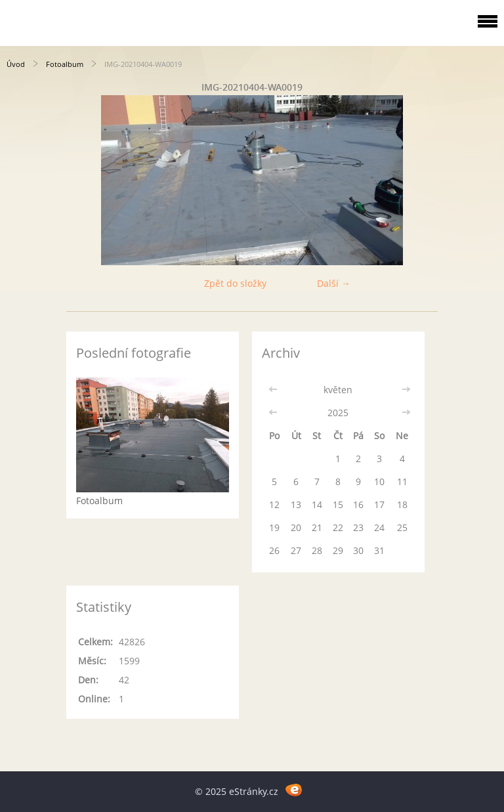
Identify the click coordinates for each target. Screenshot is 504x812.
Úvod (16, 64)
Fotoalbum (65, 64)
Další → (334, 283)
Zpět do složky (235, 283)
